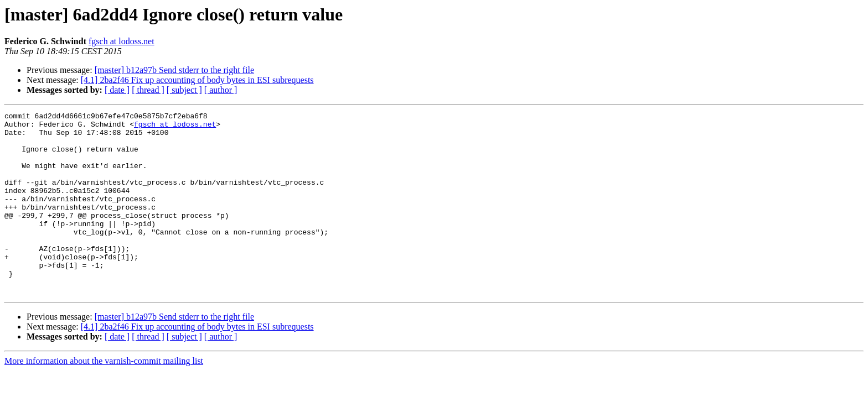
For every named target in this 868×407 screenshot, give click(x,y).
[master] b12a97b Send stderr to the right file (174, 70)
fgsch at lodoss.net (122, 41)
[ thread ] (148, 90)
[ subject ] (184, 90)
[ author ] (221, 90)
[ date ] (117, 90)
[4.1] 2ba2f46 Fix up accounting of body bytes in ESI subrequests (197, 80)
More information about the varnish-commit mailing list (104, 397)
